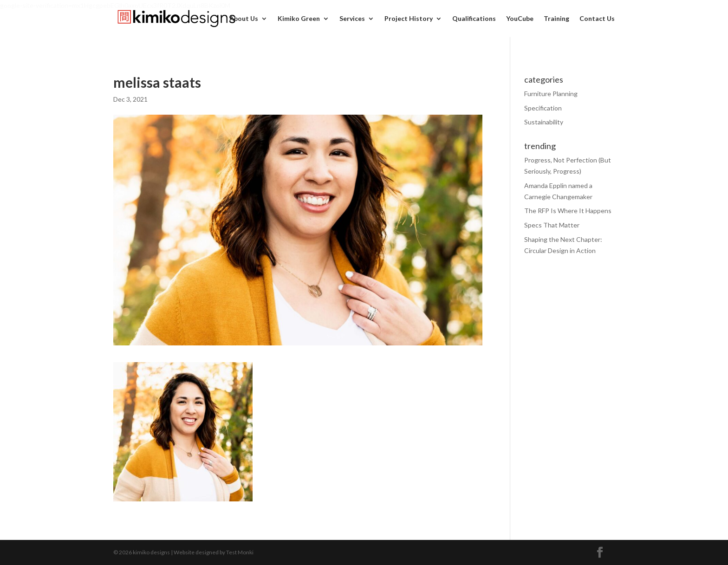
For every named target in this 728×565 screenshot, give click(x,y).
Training (556, 19)
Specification (543, 108)
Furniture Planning (551, 94)
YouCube (520, 19)
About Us (244, 19)
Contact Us (597, 19)
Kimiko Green (299, 19)
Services (352, 19)
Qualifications (474, 19)
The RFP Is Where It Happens (568, 211)
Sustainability (544, 122)
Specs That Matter (552, 225)
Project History (409, 19)
